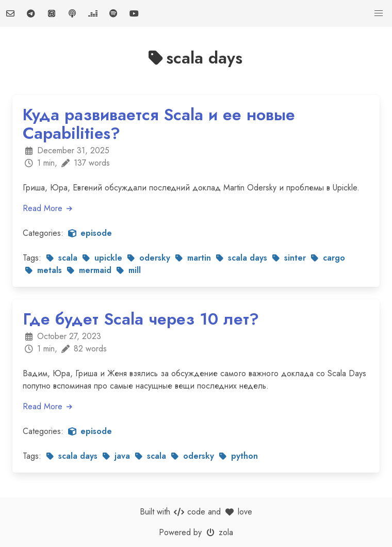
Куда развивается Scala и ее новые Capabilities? (159, 124)
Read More (48, 208)
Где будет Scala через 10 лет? (141, 319)
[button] (379, 13)
